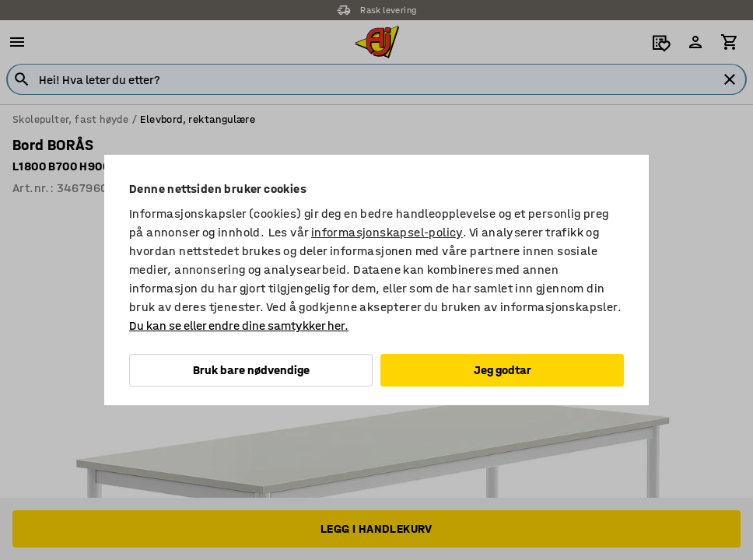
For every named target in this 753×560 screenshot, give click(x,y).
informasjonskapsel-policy (387, 232)
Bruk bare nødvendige (251, 370)
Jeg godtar (503, 370)
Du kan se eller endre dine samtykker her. (239, 325)
